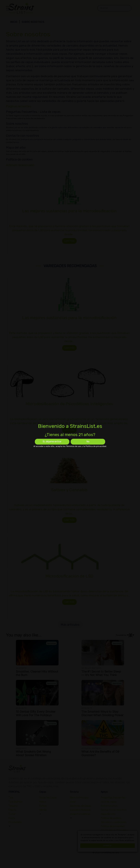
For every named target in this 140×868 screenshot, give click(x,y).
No (88, 442)
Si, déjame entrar (52, 442)
